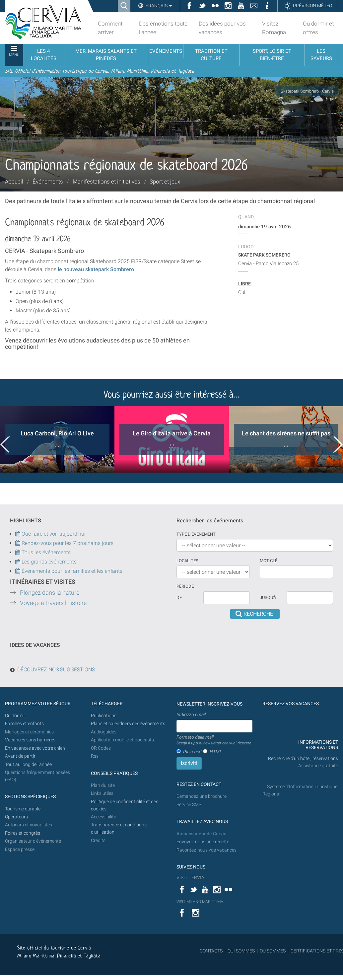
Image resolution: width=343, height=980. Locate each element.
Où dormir (15, 716)
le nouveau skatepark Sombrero (95, 269)
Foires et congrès (23, 833)
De (179, 598)
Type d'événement (196, 534)
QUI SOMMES (241, 951)
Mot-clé (269, 561)
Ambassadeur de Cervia (202, 834)
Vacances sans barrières (30, 740)
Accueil (14, 182)
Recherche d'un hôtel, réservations (303, 758)
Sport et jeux (165, 182)
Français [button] (158, 6)
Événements (48, 182)
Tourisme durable (23, 809)
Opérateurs (16, 817)
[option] (57, 439)
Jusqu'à (268, 598)
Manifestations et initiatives (106, 182)
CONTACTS (211, 951)
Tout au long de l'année (28, 764)
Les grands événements (48, 562)
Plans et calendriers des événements (128, 724)
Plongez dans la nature (50, 593)
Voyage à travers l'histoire (53, 603)
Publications (104, 716)
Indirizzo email (191, 715)
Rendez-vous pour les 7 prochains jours (68, 543)
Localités (187, 561)
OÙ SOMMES (273, 951)
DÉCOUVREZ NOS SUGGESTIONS (56, 670)
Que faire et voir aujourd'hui (50, 534)
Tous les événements (43, 552)
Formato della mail (214, 740)
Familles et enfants (24, 724)
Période (185, 586)
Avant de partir (20, 756)
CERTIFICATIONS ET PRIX (317, 951)
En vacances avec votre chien (35, 748)
